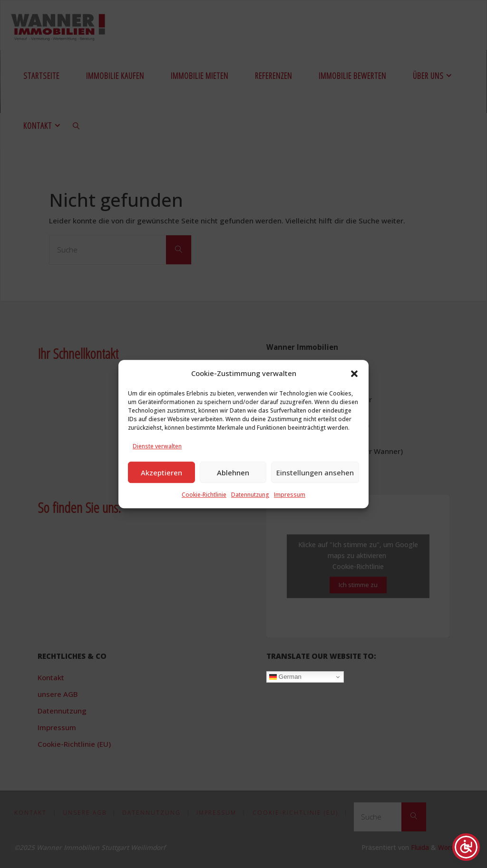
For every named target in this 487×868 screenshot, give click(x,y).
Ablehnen (233, 473)
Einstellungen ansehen (315, 473)
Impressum (290, 496)
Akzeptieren (161, 473)
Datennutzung (250, 496)
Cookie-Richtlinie (204, 496)
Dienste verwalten (157, 447)
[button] (354, 374)
